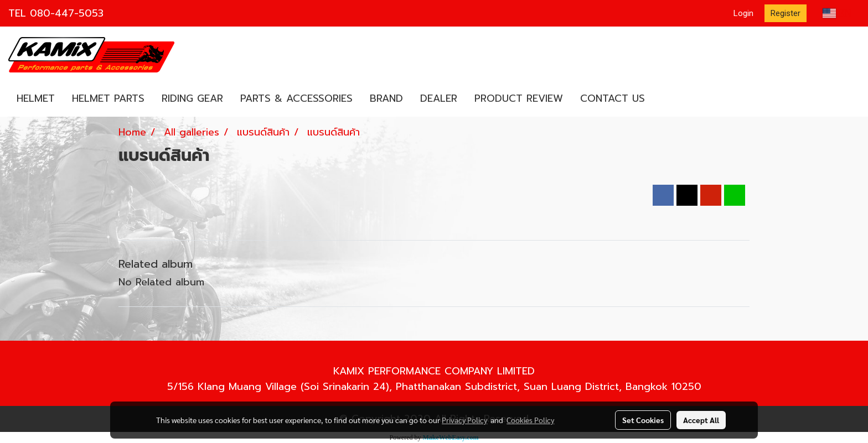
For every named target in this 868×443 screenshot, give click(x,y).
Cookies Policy (530, 420)
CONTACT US (613, 98)
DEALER (439, 98)
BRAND (386, 98)
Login (743, 13)
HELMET (36, 98)
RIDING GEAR (192, 98)
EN (837, 13)
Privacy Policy (464, 420)
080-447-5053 (67, 13)
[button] (663, 99)
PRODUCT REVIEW (519, 98)
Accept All (701, 420)
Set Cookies (643, 420)
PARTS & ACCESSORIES (296, 98)
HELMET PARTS (108, 98)
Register (786, 13)
